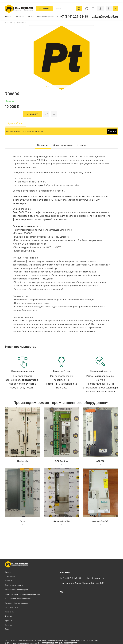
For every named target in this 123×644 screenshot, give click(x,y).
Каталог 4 (21, 23)
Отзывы (8, 616)
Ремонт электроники (45, 17)
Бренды (8, 620)
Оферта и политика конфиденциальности (23, 594)
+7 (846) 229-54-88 (74, 17)
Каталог (44, 9)
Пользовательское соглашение (18, 599)
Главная (9, 23)
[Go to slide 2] (49, 87)
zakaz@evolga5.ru (105, 17)
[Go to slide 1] (47, 87)
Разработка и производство (17, 590)
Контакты (30, 17)
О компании (19, 17)
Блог (7, 629)
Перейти (112, 131)
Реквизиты (10, 612)
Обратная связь (12, 607)
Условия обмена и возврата (17, 603)
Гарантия (9, 625)
